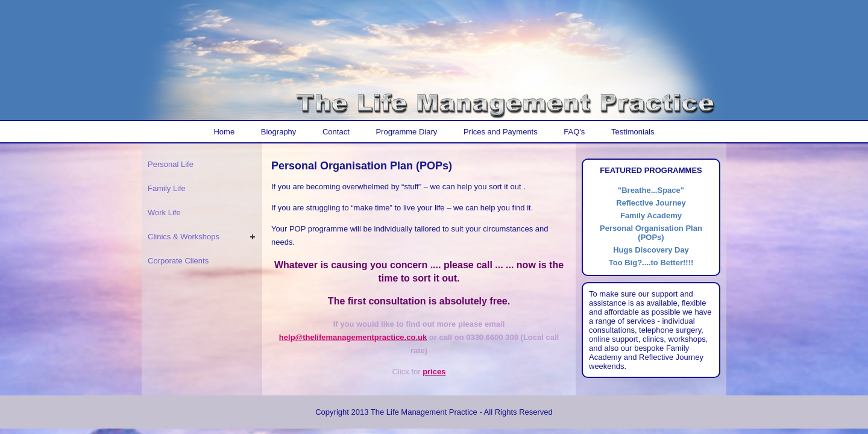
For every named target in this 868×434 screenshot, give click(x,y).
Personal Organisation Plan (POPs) (651, 233)
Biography (279, 132)
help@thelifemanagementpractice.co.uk (353, 337)
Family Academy (651, 215)
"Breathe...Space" (651, 190)
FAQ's (574, 132)
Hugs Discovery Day (651, 250)
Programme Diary (406, 132)
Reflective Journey (651, 203)
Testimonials (633, 132)
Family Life (167, 188)
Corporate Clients (178, 261)
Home (224, 132)
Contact (336, 132)
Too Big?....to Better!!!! (651, 263)
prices (434, 372)
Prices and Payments (501, 132)
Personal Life (171, 164)
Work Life (164, 212)
